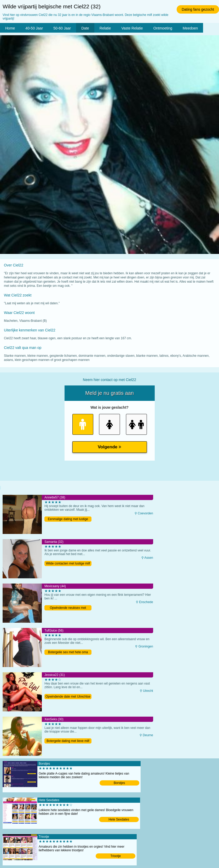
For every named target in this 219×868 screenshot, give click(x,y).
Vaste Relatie (132, 28)
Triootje (116, 856)
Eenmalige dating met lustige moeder (68, 519)
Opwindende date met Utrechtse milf (68, 697)
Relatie (105, 28)
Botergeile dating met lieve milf (68, 741)
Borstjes (119, 783)
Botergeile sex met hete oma (68, 652)
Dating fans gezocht (198, 9)
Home (10, 28)
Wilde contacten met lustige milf (68, 563)
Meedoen (190, 28)
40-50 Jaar (34, 28)
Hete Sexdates (119, 819)
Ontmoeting (163, 28)
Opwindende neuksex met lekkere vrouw (68, 608)
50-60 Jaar (62, 28)
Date (85, 28)
